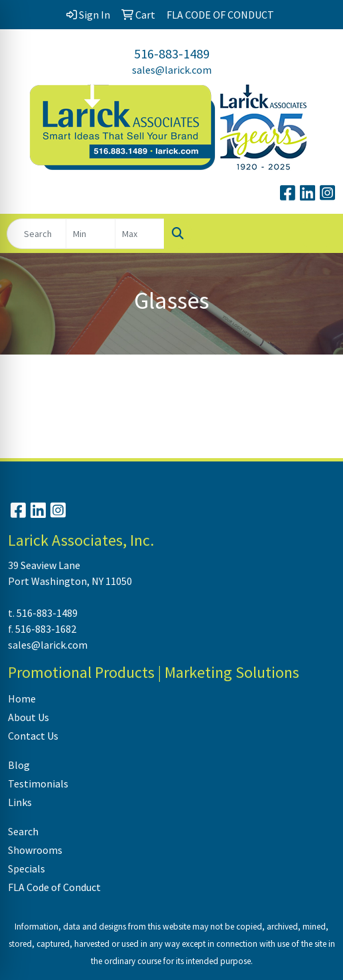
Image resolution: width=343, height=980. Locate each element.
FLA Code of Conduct (54, 887)
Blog (19, 765)
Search (23, 831)
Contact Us (33, 736)
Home (22, 698)
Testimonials (38, 783)
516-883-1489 (172, 53)
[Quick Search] (36, 234)
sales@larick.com (172, 70)
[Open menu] (316, 234)
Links (20, 802)
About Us (29, 717)
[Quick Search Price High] (140, 234)
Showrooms (35, 850)
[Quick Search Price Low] (91, 234)
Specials (27, 868)
